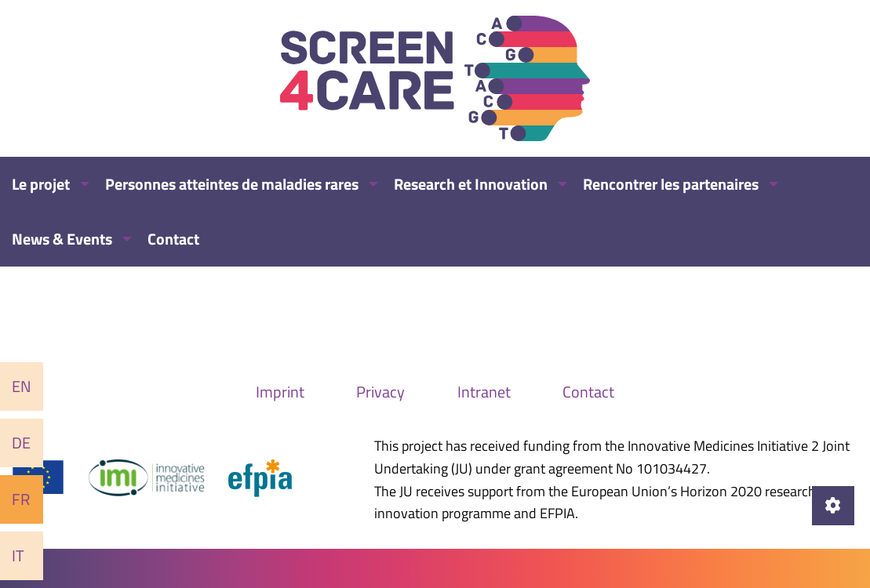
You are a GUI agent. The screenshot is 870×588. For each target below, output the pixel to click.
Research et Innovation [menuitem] (471, 184)
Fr (21, 499)
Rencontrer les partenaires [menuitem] (671, 184)
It (18, 555)
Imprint (280, 392)
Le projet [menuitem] (41, 184)
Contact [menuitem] (173, 239)
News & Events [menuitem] (62, 239)
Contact (588, 392)
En (22, 386)
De (21, 443)
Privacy (380, 392)
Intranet (484, 392)
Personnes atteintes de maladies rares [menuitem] (232, 184)
